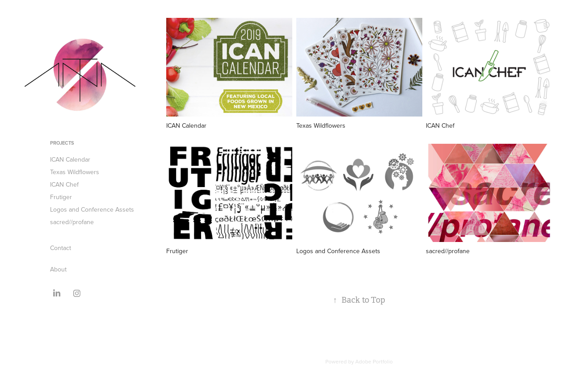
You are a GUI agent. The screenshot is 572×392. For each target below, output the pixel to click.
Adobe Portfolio (374, 361)
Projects (62, 143)
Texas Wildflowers (75, 172)
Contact (61, 248)
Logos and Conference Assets (92, 209)
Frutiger (61, 197)
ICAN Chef (64, 184)
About (58, 269)
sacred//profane (72, 222)
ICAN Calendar (70, 159)
